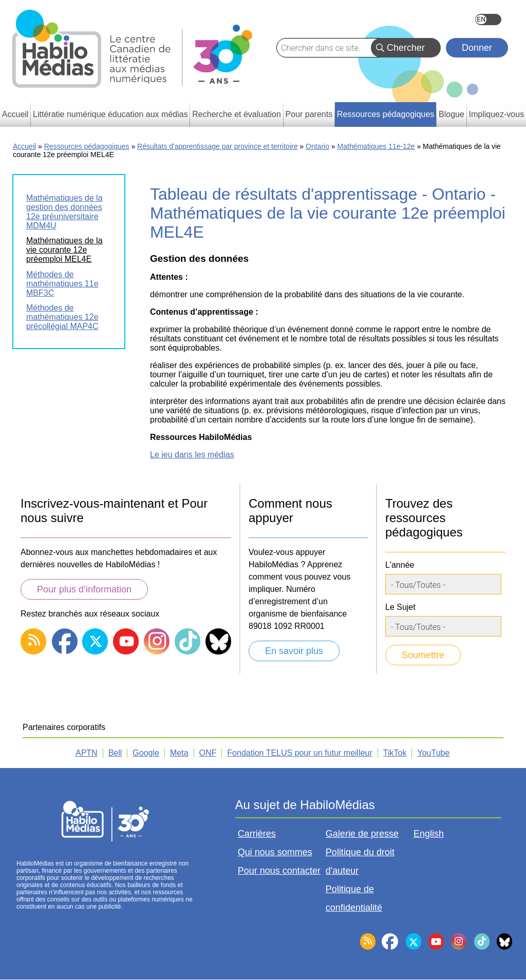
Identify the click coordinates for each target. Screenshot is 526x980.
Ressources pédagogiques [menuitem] (386, 114)
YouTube (433, 753)
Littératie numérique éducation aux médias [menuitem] (110, 114)
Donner (477, 48)
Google (146, 753)
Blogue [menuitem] (452, 114)
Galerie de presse (362, 834)
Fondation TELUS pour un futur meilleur (300, 753)
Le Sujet (400, 607)
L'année (400, 565)
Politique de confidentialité (354, 898)
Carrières (257, 834)
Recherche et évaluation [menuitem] (237, 114)
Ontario (317, 146)
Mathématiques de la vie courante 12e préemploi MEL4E (64, 250)
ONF (208, 753)
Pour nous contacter (279, 871)
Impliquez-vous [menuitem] (497, 114)
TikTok (395, 753)
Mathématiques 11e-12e (376, 146)
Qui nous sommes (275, 852)
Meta (179, 753)
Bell (115, 753)
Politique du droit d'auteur (360, 861)
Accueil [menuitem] (15, 114)
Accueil (24, 146)
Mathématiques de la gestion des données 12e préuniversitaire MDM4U (64, 212)
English (488, 20)
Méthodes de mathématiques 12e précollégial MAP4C (62, 317)
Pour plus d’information (84, 589)
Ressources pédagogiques (87, 146)
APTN (87, 753)
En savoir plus (294, 651)
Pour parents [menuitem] (309, 114)
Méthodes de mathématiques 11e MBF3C (62, 284)
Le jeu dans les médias (192, 455)
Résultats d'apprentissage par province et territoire (217, 146)
